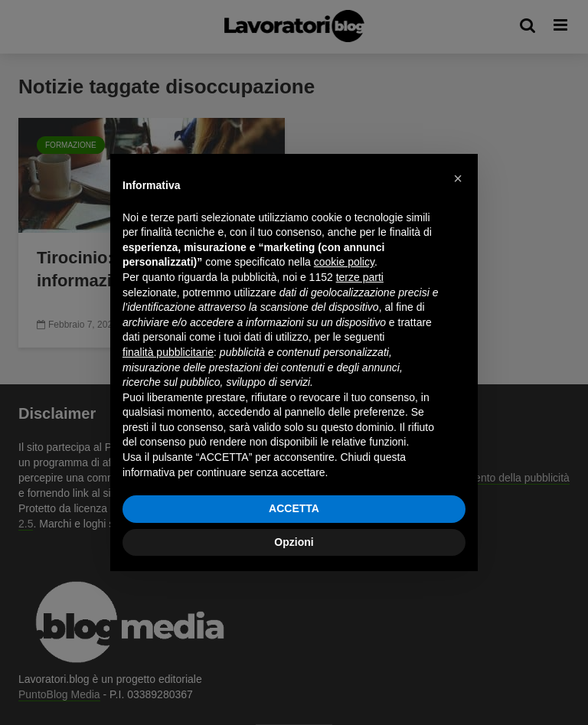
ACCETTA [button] (294, 508)
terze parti (360, 277)
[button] (458, 178)
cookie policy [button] (344, 262)
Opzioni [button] (294, 542)
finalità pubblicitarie (168, 352)
